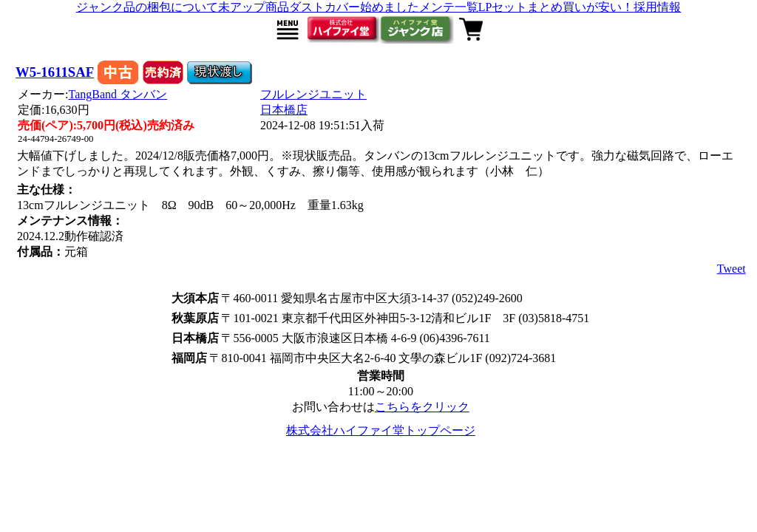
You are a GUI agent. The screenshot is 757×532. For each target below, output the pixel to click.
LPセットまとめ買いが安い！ (556, 7)
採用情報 (657, 7)
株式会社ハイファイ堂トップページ (381, 430)
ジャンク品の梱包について (147, 7)
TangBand (118, 94)
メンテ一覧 (449, 7)
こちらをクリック (422, 407)
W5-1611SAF (55, 72)
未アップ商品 (254, 7)
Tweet (731, 269)
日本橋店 (284, 110)
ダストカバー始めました (354, 7)
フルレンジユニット (313, 94)
